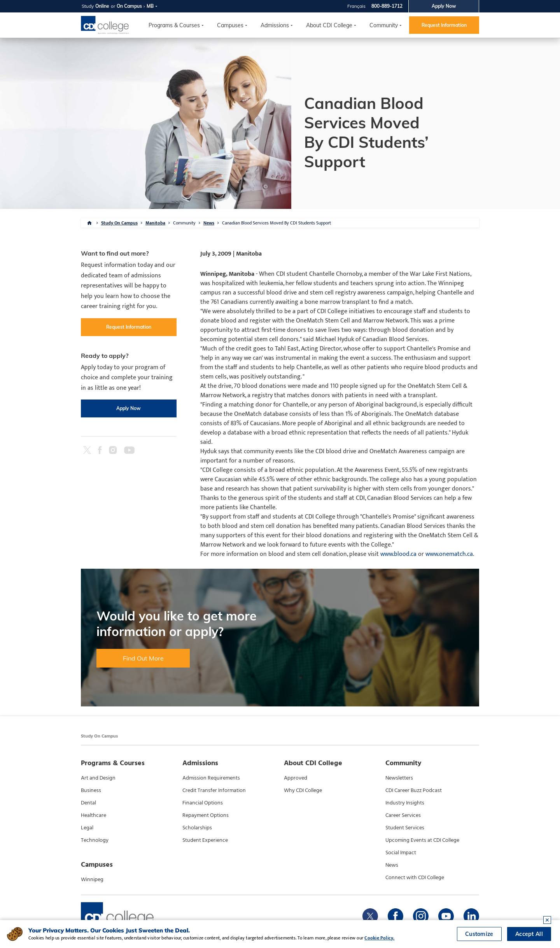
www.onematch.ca (449, 554)
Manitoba (155, 223)
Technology (95, 840)
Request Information (444, 25)
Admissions (275, 25)
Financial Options (203, 803)
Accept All (529, 934)
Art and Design (98, 778)
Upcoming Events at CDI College (422, 840)
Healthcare (94, 815)
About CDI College (329, 25)
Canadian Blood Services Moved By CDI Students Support (276, 223)
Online (102, 6)
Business (91, 790)
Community (384, 25)
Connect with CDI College (415, 878)
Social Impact (401, 853)
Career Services (403, 815)
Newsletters (399, 778)
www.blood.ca (398, 554)
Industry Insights (405, 803)
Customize (479, 934)
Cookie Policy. (379, 938)
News (209, 223)
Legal (87, 828)
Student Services (405, 828)
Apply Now (444, 6)
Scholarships (197, 828)
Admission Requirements (211, 778)
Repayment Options (206, 815)
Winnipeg (92, 880)
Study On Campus (119, 223)
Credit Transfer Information (214, 790)
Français (356, 6)
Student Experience (205, 840)
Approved (296, 778)
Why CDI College (303, 790)
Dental (88, 803)
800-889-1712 (387, 6)
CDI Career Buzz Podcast (414, 790)
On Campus (129, 6)
